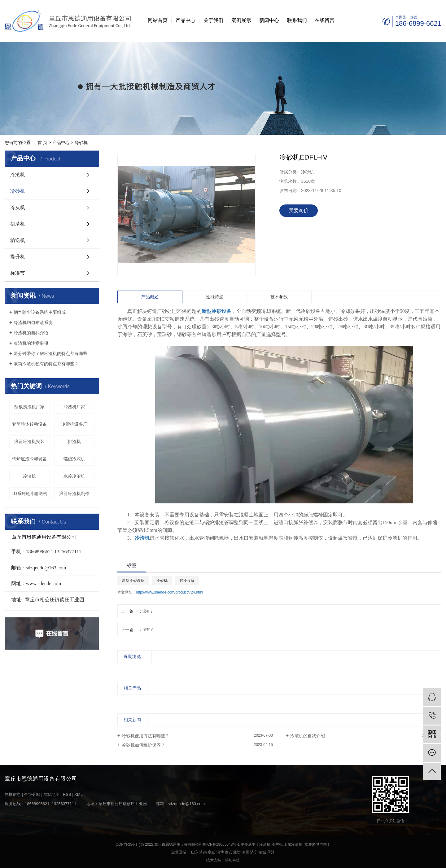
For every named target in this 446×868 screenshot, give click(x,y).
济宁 (254, 852)
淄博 (220, 852)
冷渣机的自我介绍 (31, 333)
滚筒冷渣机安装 (29, 441)
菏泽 (271, 852)
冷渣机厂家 (74, 407)
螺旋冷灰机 (74, 459)
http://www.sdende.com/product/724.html (170, 592)
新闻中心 (269, 20)
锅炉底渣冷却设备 (29, 459)
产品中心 (186, 20)
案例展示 (241, 20)
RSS (67, 794)
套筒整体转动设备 (29, 424)
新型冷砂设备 (133, 581)
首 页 (42, 142)
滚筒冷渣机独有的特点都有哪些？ (46, 364)
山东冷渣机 (293, 844)
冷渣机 (18, 175)
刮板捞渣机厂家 (29, 407)
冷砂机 (81, 142)
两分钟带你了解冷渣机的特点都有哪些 (50, 353)
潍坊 (237, 852)
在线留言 (325, 20)
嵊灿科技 (232, 860)
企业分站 (32, 794)
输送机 (18, 240)
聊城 (262, 852)
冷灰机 (18, 207)
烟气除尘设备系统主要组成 (40, 312)
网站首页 (158, 20)
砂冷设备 (187, 581)
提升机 (18, 257)
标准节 (18, 273)
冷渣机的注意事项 (31, 343)
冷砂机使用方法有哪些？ (146, 736)
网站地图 (51, 794)
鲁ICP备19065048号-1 (221, 844)
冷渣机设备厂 (74, 424)
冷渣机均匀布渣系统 (33, 322)
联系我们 (297, 20)
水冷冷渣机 (74, 476)
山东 (195, 852)
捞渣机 (18, 224)
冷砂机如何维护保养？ (143, 745)
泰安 (229, 852)
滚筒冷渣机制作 (74, 493)
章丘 (212, 852)
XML (79, 794)
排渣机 (74, 441)
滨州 (246, 852)
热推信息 (13, 794)
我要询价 (299, 210)
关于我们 (213, 20)
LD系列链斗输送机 (29, 493)
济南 (203, 852)
